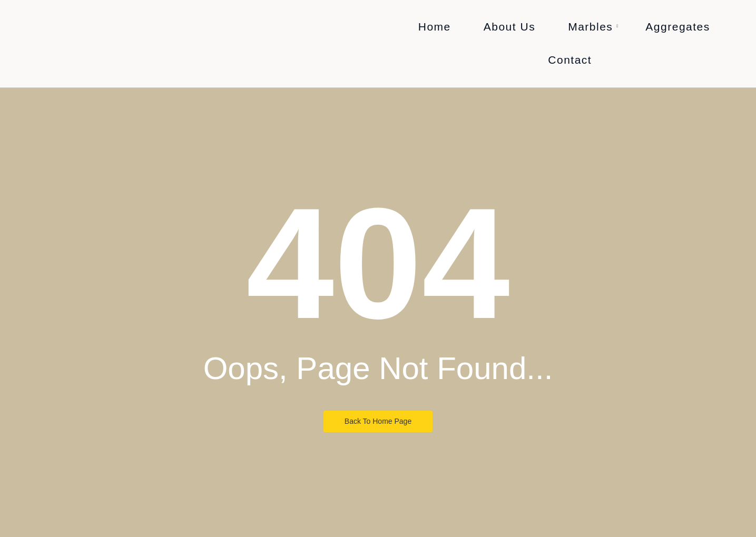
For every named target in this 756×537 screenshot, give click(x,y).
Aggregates (678, 27)
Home (435, 27)
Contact (570, 60)
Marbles (593, 27)
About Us (509, 27)
